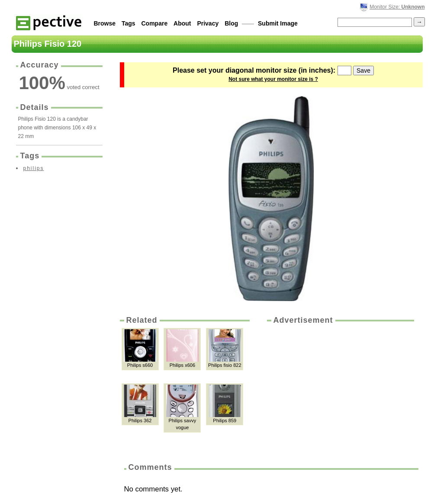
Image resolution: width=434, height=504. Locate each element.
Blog (231, 23)
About (182, 23)
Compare (155, 23)
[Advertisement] (340, 391)
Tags (129, 23)
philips (34, 168)
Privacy (208, 23)
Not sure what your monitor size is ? (273, 79)
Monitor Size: (397, 7)
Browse (105, 23)
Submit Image (278, 23)
